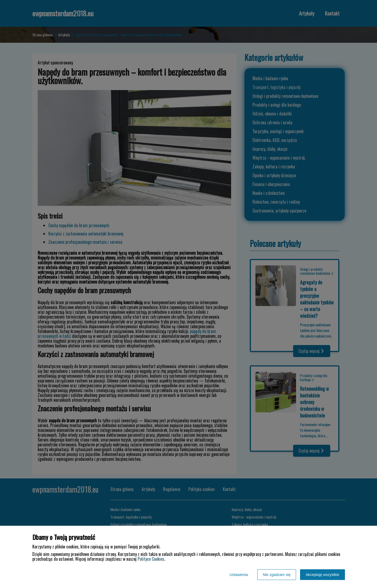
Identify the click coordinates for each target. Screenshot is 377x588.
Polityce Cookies (151, 559)
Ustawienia (239, 575)
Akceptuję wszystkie (322, 575)
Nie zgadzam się (277, 575)
